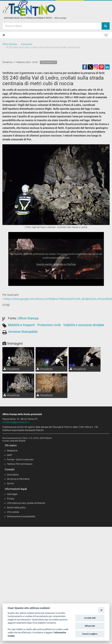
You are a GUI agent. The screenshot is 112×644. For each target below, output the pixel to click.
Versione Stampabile (23, 332)
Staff (9, 455)
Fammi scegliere (90, 634)
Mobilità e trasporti (21, 325)
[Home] (4, 35)
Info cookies (13, 512)
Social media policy (16, 508)
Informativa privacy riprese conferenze (26, 503)
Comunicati (27, 44)
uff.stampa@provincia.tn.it (16, 422)
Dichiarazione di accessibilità (21, 516)
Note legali (12, 494)
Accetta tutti (90, 618)
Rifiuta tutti (90, 626)
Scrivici (10, 483)
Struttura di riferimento (18, 479)
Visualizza (11, 369)
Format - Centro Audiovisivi (20, 460)
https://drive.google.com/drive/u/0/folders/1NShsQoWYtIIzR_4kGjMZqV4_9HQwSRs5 (58, 299)
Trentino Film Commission (20, 464)
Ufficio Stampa (10, 44)
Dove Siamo (13, 475)
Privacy (11, 499)
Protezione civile (49, 325)
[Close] (101, 610)
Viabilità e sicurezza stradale (84, 325)
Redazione (12, 451)
